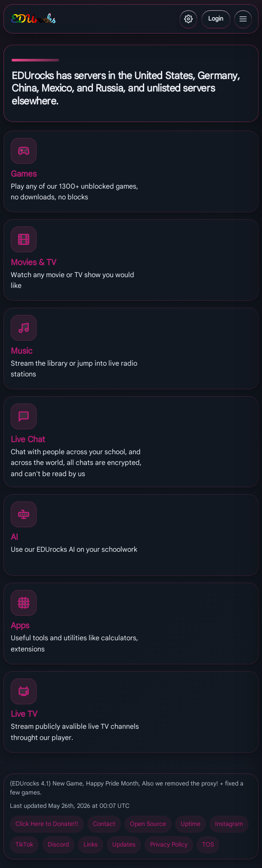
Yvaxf (91, 845)
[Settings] (188, 19)
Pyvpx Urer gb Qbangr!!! (47, 824)
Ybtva (216, 18)
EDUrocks (33, 19)
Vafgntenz (229, 824)
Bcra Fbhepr (148, 824)
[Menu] (243, 19)
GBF (208, 845)
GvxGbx (24, 845)
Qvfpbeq (58, 845)
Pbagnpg (104, 824)
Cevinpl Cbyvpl (169, 845)
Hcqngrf (124, 845)
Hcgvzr (191, 824)
